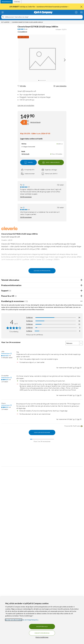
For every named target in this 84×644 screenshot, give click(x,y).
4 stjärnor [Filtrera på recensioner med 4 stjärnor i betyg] (30, 321)
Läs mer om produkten (26, 105)
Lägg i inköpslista (60, 86)
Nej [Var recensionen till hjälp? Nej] (78, 368)
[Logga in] (76, 12)
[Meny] (3, 12)
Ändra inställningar (42, 637)
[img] (65, 60)
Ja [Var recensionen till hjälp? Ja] (74, 368)
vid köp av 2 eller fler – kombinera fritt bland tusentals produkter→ (39, 7)
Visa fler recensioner (42, 432)
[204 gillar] (22, 86)
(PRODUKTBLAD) (35, 122)
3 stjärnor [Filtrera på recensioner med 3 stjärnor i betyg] (30, 324)
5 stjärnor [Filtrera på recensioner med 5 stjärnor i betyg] (30, 317)
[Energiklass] (25, 122)
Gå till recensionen (26, 197)
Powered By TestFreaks (74, 426)
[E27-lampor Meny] (11, 22)
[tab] (7, 2)
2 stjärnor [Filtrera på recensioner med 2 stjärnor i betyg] (30, 327)
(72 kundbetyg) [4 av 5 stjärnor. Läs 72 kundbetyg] (22, 32)
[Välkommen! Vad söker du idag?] (43, 17)
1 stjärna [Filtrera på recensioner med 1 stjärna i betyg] (29, 331)
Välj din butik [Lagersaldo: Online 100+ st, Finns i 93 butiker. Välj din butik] (25, 154)
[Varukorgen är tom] (81, 12)
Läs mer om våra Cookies (14, 620)
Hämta (28, 162)
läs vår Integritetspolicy (30, 620)
